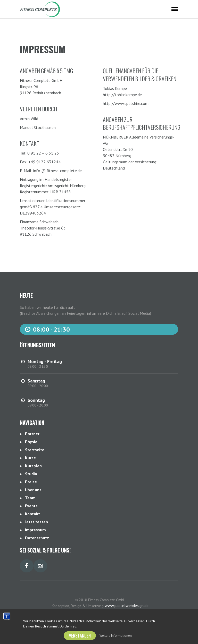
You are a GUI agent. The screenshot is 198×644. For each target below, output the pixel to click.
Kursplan (33, 466)
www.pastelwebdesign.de (127, 605)
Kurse (30, 458)
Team (30, 498)
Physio (31, 442)
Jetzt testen (36, 522)
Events (31, 506)
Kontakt (32, 514)
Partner (32, 434)
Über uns (33, 490)
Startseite (35, 450)
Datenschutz (37, 538)
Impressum (35, 530)
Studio (31, 474)
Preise (31, 482)
